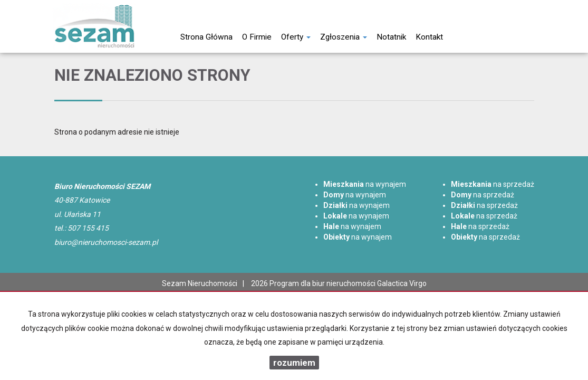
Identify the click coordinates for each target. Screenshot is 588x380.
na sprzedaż (493, 184)
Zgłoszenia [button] (344, 37)
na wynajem (365, 184)
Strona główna (206, 37)
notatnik (391, 37)
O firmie (257, 37)
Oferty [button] (296, 37)
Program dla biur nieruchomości (323, 283)
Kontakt (429, 37)
